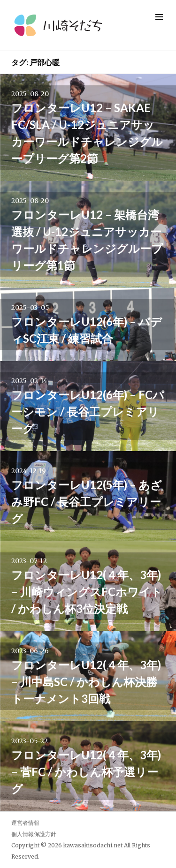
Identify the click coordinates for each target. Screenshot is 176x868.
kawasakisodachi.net (93, 845)
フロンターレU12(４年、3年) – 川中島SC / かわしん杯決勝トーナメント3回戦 (86, 682)
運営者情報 (25, 823)
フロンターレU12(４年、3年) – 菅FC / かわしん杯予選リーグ (86, 772)
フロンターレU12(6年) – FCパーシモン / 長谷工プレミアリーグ (88, 411)
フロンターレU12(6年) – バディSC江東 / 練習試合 (87, 330)
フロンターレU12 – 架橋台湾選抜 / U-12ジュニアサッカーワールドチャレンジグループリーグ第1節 (87, 240)
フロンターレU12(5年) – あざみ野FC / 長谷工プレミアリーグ (87, 502)
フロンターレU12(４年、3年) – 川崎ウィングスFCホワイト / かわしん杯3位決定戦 (87, 592)
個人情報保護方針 (34, 834)
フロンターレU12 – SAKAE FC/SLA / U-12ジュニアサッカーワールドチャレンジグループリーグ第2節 (87, 133)
